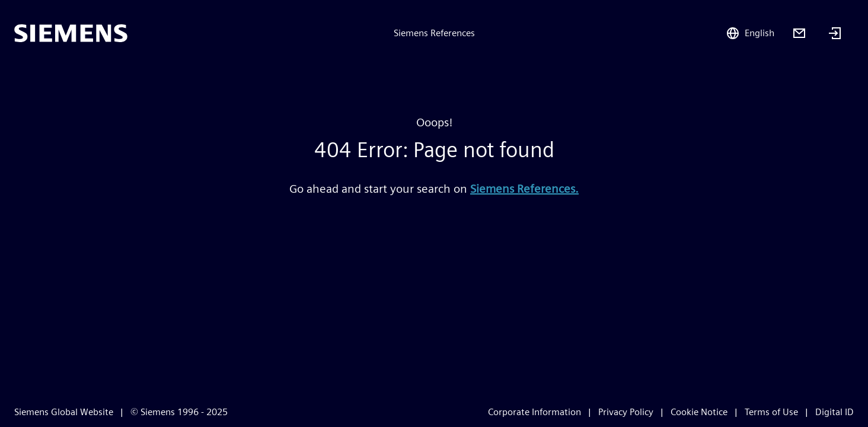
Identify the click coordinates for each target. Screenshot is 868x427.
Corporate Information (534, 412)
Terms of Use (771, 412)
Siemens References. (524, 189)
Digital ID (835, 412)
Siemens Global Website (64, 412)
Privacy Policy (626, 412)
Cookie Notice (699, 412)
